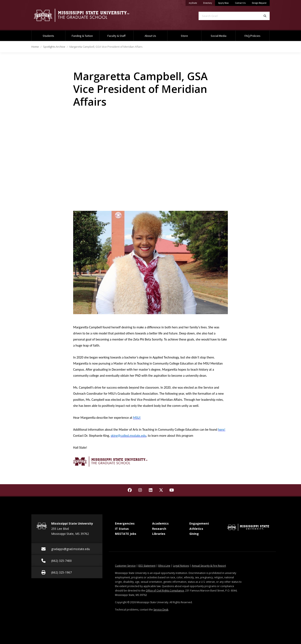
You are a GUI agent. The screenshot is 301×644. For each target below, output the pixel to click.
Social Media (219, 36)
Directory (209, 2)
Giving (194, 534)
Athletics (196, 529)
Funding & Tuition (82, 36)
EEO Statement (147, 566)
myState (194, 2)
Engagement (199, 523)
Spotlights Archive (54, 47)
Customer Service (125, 566)
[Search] (265, 16)
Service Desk (161, 610)
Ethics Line (164, 566)
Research (159, 529)
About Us (150, 36)
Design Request (259, 3)
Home (35, 47)
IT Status (122, 529)
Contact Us (240, 3)
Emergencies (125, 523)
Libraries (159, 534)
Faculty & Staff (116, 36)
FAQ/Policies (253, 36)
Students (48, 36)
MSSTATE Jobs (126, 534)
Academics (160, 523)
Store (184, 36)
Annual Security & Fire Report (209, 566)
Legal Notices (181, 566)
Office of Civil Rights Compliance (165, 591)
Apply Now (223, 3)
